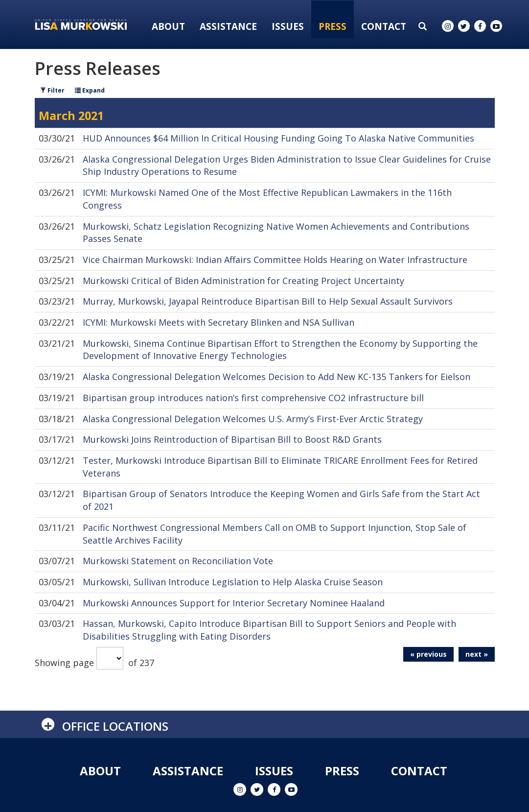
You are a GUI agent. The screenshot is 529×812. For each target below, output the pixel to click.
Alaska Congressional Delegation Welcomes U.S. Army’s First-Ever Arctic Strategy (253, 419)
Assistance (228, 26)
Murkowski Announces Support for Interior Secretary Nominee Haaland (234, 603)
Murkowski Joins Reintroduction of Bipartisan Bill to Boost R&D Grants (232, 439)
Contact (384, 26)
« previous (428, 654)
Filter (52, 90)
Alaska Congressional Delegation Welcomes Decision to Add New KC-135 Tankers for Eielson (276, 377)
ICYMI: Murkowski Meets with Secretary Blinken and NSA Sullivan (218, 322)
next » (477, 654)
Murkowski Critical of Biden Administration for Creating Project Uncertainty (243, 281)
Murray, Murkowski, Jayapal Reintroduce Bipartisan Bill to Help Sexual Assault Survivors (268, 301)
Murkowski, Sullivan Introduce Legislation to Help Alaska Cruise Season (233, 582)
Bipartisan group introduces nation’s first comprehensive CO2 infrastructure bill (253, 398)
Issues (288, 26)
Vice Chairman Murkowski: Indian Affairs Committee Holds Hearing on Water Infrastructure (275, 260)
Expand (90, 90)
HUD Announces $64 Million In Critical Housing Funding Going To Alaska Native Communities (278, 138)
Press (333, 26)
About (168, 26)
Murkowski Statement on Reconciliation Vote (178, 561)
